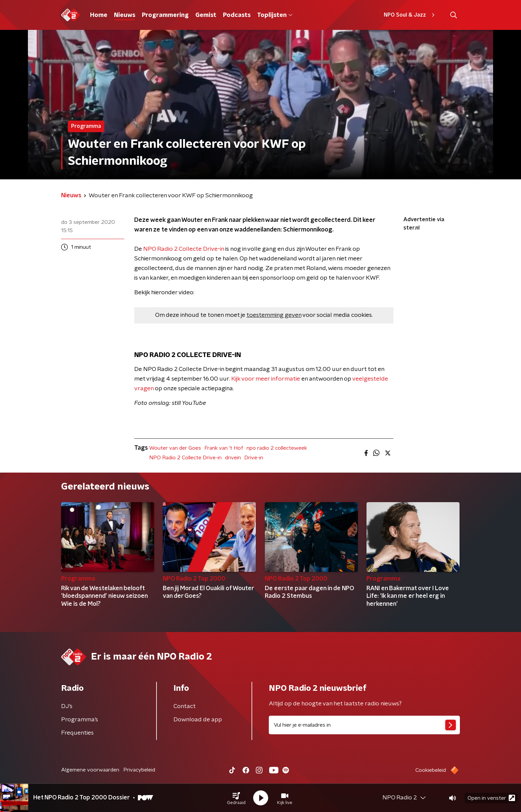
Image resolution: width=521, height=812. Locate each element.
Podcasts (237, 15)
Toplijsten (275, 15)
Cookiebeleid (431, 770)
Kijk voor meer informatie (266, 379)
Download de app (198, 720)
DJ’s (67, 706)
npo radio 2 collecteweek (277, 448)
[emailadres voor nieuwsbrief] (364, 725)
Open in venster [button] (491, 798)
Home (99, 15)
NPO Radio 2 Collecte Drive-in (184, 249)
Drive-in (254, 458)
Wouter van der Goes (175, 448)
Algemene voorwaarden (90, 770)
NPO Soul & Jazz (410, 15)
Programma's (80, 720)
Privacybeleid (139, 770)
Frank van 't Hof (224, 448)
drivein (233, 458)
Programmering (165, 15)
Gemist (206, 15)
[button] (236, 798)
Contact (185, 706)
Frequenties (77, 733)
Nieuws (125, 15)
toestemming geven (274, 315)
